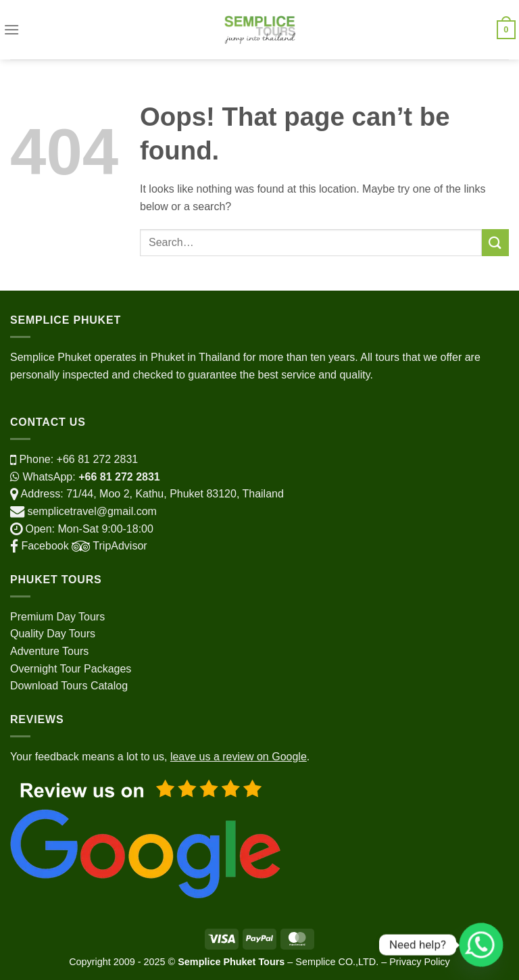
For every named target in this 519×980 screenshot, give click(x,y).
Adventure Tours (49, 651)
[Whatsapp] (481, 945)
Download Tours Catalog (69, 686)
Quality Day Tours (53, 634)
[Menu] (11, 29)
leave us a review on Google (239, 757)
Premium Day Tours (57, 617)
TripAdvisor (108, 546)
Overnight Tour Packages (71, 669)
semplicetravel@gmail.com (92, 511)
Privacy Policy (420, 962)
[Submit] (495, 242)
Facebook (40, 546)
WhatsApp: (85, 477)
